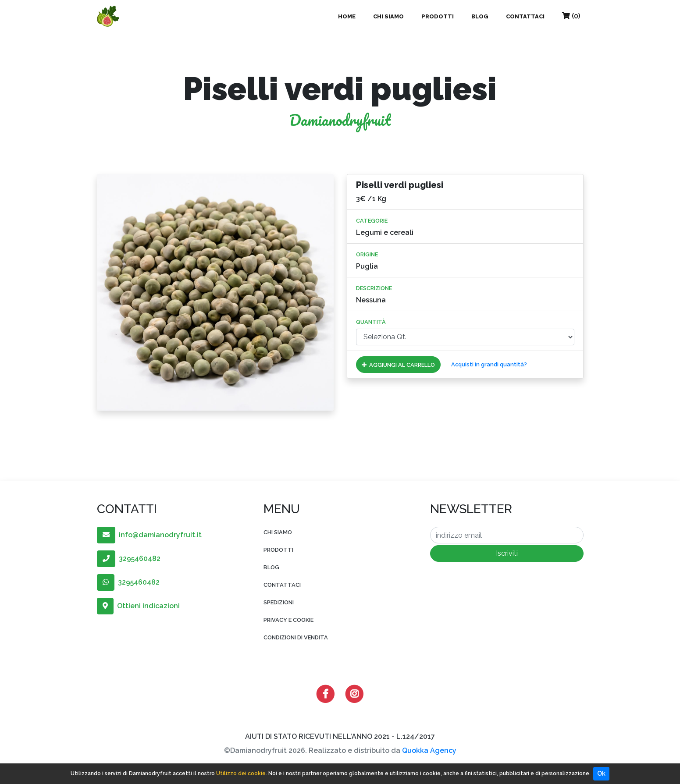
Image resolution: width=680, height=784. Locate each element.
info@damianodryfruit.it (149, 535)
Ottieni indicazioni (138, 606)
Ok (601, 773)
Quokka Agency (429, 750)
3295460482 (129, 559)
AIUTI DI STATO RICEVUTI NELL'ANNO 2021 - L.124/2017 (340, 736)
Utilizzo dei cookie (241, 773)
